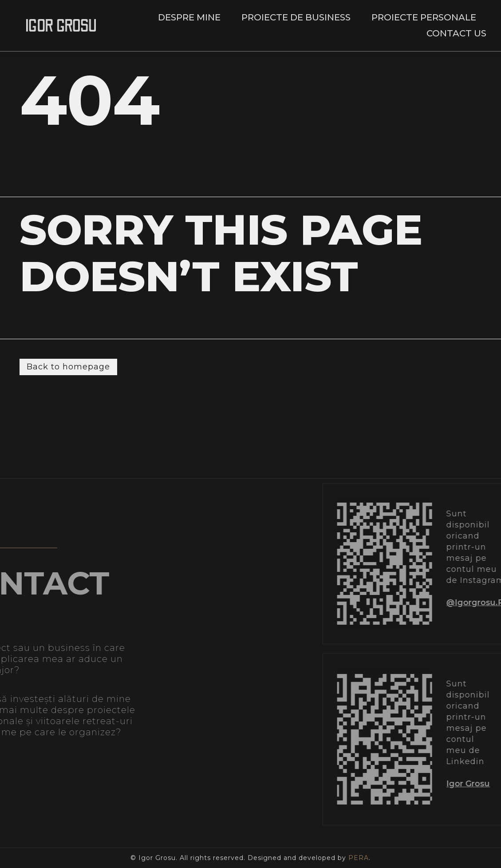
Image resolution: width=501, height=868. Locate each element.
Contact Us (456, 33)
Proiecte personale (424, 17)
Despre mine (189, 17)
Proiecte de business (296, 17)
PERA (359, 858)
